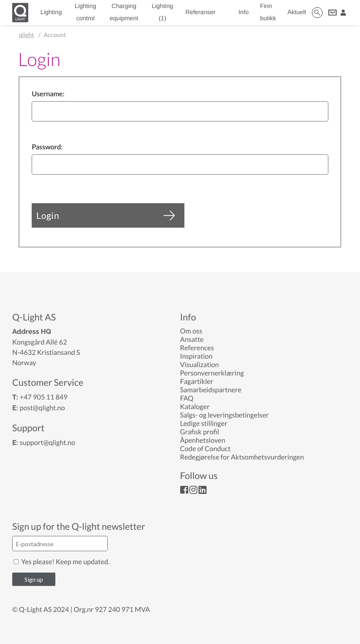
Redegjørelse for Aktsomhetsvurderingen (242, 457)
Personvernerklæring (212, 373)
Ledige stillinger (204, 423)
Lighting (51, 12)
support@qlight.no (48, 442)
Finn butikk (268, 12)
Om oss (191, 331)
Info (244, 12)
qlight (26, 35)
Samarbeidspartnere (211, 390)
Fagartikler (197, 381)
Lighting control (86, 12)
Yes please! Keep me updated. (62, 561)
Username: (48, 94)
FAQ (187, 398)
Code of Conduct (205, 448)
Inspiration (196, 356)
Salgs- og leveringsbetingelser (224, 415)
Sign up (34, 579)
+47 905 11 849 (43, 397)
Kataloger (195, 406)
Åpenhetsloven (203, 440)
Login (106, 215)
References (197, 348)
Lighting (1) (162, 12)
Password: (47, 147)
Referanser (200, 12)
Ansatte (192, 339)
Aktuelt (297, 12)
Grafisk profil (200, 432)
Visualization (200, 364)
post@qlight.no (42, 408)
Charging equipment (124, 12)
